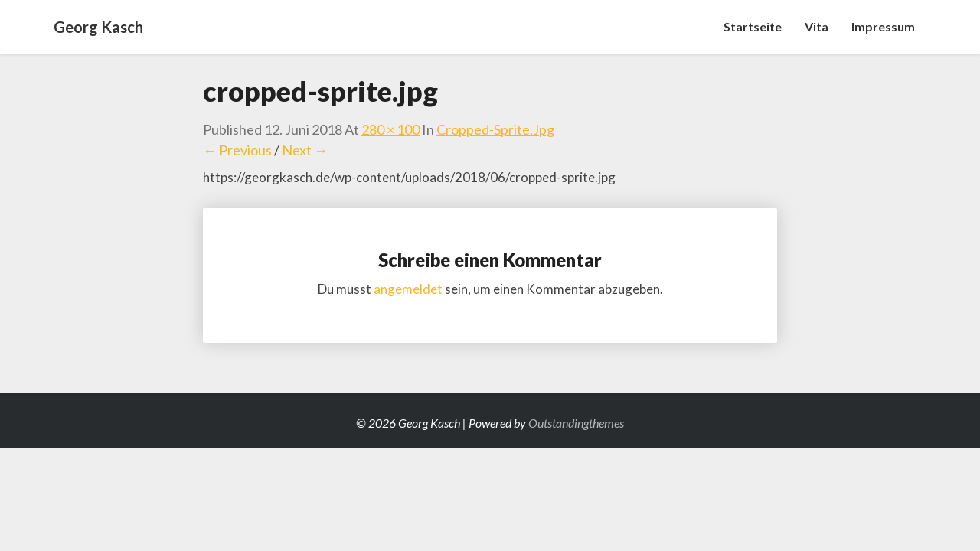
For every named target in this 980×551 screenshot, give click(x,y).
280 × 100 (390, 129)
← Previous (237, 150)
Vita (817, 26)
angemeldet (408, 289)
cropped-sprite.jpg (495, 129)
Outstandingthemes (576, 423)
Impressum (883, 26)
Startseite (753, 26)
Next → (305, 150)
